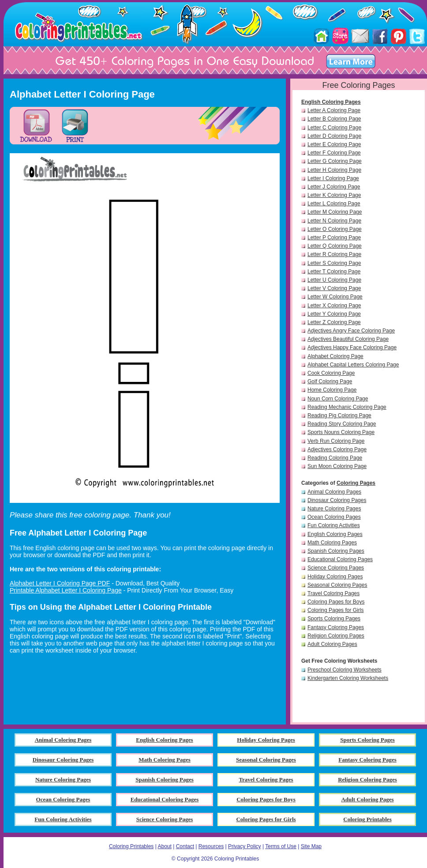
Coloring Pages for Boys (336, 602)
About (164, 846)
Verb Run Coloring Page (336, 441)
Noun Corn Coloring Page (338, 399)
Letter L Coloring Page (334, 204)
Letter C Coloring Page (334, 128)
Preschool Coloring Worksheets (345, 670)
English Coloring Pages (331, 102)
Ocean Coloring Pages (334, 517)
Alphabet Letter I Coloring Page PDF (60, 583)
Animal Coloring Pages (334, 492)
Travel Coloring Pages (333, 593)
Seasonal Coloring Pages (337, 585)
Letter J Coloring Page (334, 187)
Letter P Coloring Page (334, 238)
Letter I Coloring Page (333, 178)
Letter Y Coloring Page (334, 314)
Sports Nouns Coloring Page (341, 432)
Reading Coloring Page (335, 458)
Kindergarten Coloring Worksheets (348, 678)
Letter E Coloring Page (334, 144)
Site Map (311, 846)
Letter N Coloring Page (334, 221)
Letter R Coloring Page (334, 254)
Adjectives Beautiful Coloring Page (348, 339)
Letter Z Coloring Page (334, 322)
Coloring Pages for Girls (335, 610)
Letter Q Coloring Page (335, 246)
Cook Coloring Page (331, 373)
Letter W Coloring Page (335, 297)
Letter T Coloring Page (334, 272)
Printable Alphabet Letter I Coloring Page (66, 590)
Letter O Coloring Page (335, 229)
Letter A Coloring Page (334, 110)
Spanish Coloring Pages (336, 551)
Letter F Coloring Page (334, 153)
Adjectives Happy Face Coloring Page (352, 347)
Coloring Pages (356, 483)
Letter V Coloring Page (334, 288)
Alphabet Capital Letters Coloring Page (353, 365)
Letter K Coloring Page (334, 195)
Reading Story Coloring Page (342, 424)
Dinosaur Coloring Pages (337, 500)
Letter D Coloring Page (334, 136)
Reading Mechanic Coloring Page (347, 407)
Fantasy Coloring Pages (336, 627)
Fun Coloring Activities (334, 525)
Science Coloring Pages (336, 568)
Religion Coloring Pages (336, 636)
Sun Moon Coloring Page (337, 466)
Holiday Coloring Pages (335, 577)
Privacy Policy (245, 846)
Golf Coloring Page (330, 381)
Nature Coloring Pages (334, 509)
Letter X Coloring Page (334, 306)
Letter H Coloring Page (334, 170)
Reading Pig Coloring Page (339, 415)
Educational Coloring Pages (340, 559)
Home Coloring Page (332, 390)
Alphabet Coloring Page (335, 356)
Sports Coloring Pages (334, 619)
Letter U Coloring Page (334, 280)
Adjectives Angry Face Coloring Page (351, 331)
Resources (211, 846)
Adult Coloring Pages (332, 644)
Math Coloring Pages (332, 543)
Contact (185, 846)
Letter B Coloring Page (334, 119)
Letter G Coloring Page (335, 161)
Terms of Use (281, 846)
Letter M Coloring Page (335, 212)
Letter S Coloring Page (334, 263)
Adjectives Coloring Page (337, 449)
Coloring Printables (131, 846)
